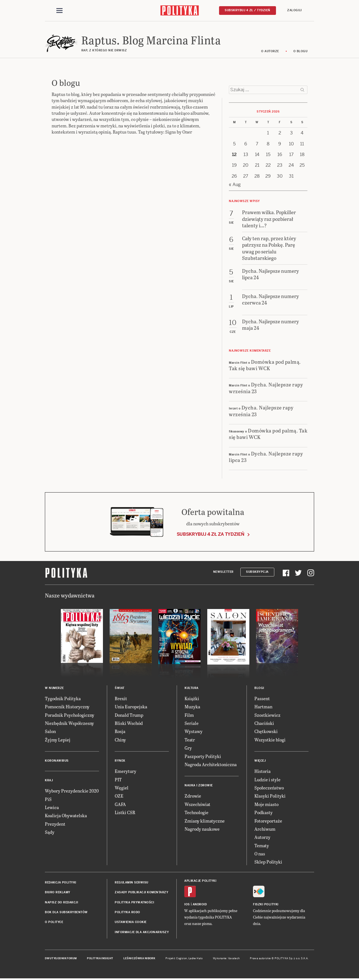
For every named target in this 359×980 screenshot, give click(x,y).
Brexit (121, 698)
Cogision (182, 958)
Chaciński (264, 723)
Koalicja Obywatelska (66, 816)
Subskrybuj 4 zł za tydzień (210, 534)
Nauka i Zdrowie (199, 786)
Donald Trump (129, 715)
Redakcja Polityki (61, 882)
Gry (188, 748)
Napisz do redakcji (61, 902)
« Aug (235, 185)
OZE (119, 796)
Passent (262, 698)
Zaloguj (294, 10)
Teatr (190, 740)
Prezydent (55, 824)
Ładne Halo (196, 958)
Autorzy (262, 837)
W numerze (54, 688)
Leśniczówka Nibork (139, 958)
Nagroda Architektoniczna (211, 764)
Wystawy (194, 731)
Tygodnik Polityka (63, 698)
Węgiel (122, 788)
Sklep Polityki (268, 862)
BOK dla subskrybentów (66, 912)
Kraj (49, 780)
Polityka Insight (100, 958)
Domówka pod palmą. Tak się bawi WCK (265, 365)
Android (200, 904)
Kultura (192, 688)
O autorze (270, 51)
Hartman (263, 707)
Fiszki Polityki (266, 904)
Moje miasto (266, 804)
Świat (120, 688)
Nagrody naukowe (202, 829)
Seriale (192, 723)
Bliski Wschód (129, 723)
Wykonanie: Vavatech (226, 958)
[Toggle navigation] (59, 11)
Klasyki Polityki (270, 796)
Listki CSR (125, 812)
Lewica (52, 807)
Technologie (196, 812)
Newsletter (223, 572)
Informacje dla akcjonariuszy (142, 932)
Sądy (50, 832)
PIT (118, 779)
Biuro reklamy (58, 893)
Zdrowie (193, 796)
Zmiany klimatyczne (205, 821)
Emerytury (126, 771)
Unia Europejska (131, 707)
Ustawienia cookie (131, 922)
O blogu (301, 51)
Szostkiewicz (267, 715)
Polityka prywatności (134, 902)
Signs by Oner (179, 132)
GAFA (120, 804)
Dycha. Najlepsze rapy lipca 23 (266, 457)
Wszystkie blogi (270, 740)
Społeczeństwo (269, 788)
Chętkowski (266, 731)
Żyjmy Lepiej (58, 740)
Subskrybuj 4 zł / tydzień (248, 10)
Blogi (259, 688)
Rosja (120, 731)
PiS (48, 799)
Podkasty (264, 812)
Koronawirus (57, 761)
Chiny (120, 740)
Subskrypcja (257, 572)
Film (189, 715)
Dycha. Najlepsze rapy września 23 (266, 388)
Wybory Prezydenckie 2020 (72, 791)
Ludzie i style (267, 779)
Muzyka (192, 707)
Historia (263, 771)
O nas (260, 854)
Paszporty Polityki (203, 756)
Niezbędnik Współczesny (69, 723)
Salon (50, 731)
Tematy (262, 845)
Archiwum (265, 829)
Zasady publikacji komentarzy (141, 893)
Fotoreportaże (268, 821)
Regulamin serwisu (132, 882)
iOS (187, 904)
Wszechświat (197, 804)
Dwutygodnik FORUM (61, 958)
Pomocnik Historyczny (67, 707)
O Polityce (54, 922)
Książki (192, 698)
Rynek (120, 761)
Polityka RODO (127, 912)
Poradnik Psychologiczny (70, 715)
